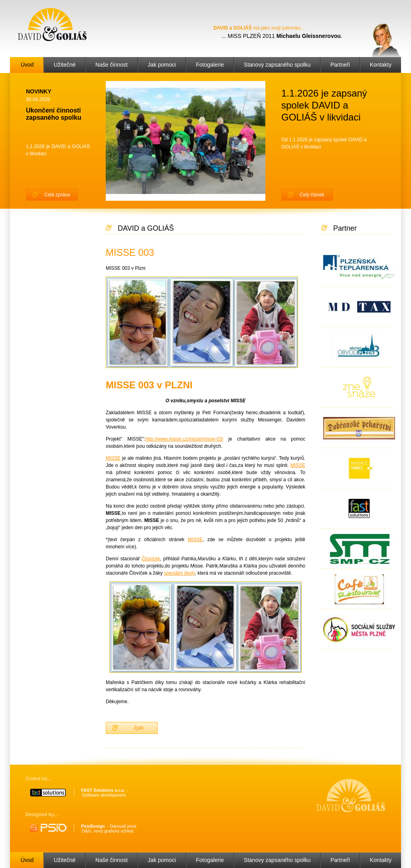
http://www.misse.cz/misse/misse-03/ (184, 439)
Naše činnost (112, 65)
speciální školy (179, 573)
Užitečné (65, 65)
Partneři (340, 65)
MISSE (113, 458)
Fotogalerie (210, 65)
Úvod (27, 65)
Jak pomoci (162, 65)
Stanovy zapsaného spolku (277, 65)
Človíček (151, 559)
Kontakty (381, 65)
